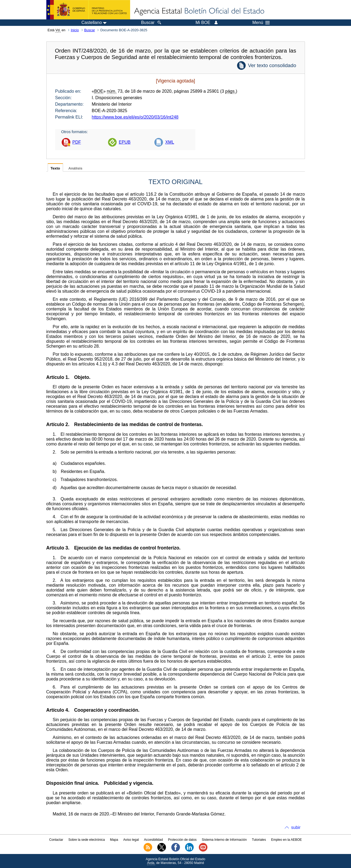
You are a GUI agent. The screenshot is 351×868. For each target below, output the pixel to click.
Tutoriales (259, 840)
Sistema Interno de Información (224, 840)
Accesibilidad (154, 840)
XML (170, 142)
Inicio (75, 30)
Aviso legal (131, 840)
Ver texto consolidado (272, 65)
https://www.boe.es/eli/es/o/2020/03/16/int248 (135, 117)
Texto (55, 168)
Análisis (75, 168)
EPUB (125, 142)
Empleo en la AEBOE (286, 840)
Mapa (114, 840)
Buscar (90, 30)
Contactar (56, 840)
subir (296, 827)
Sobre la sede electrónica (87, 840)
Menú (261, 23)
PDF (77, 142)
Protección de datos (182, 840)
